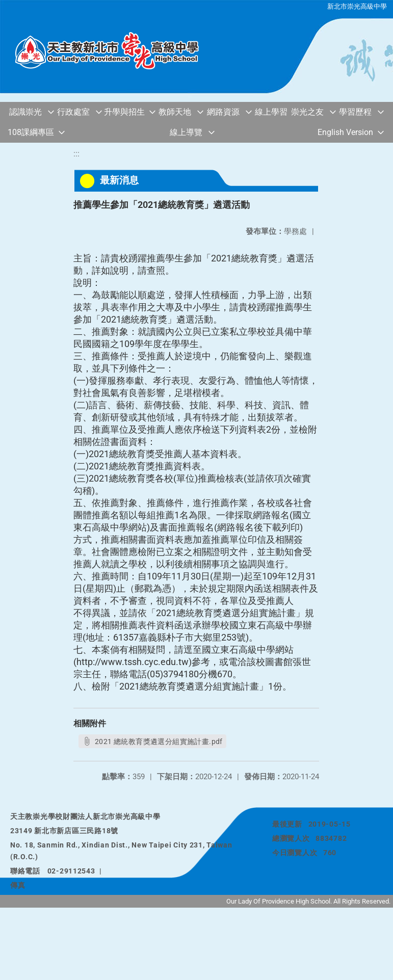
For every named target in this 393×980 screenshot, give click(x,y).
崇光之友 (307, 112)
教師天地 (175, 112)
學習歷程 (355, 112)
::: (76, 154)
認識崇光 (25, 112)
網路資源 (223, 112)
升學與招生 (124, 112)
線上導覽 (186, 132)
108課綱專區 (31, 132)
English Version (345, 132)
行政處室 (73, 112)
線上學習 (271, 112)
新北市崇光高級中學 (357, 6)
